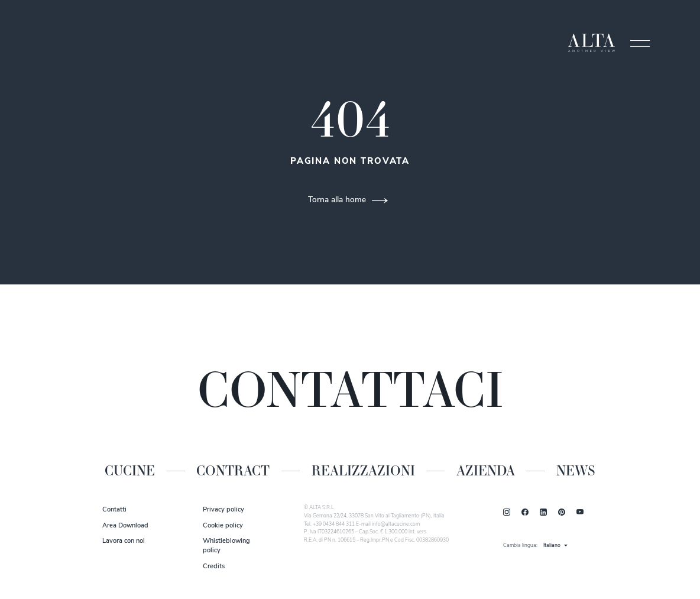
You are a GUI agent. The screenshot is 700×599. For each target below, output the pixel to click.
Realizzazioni (363, 471)
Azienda (486, 471)
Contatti (114, 510)
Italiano (552, 546)
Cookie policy (223, 526)
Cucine (130, 471)
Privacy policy (223, 510)
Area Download (125, 526)
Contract (233, 471)
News (576, 471)
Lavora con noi (124, 541)
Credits (214, 567)
